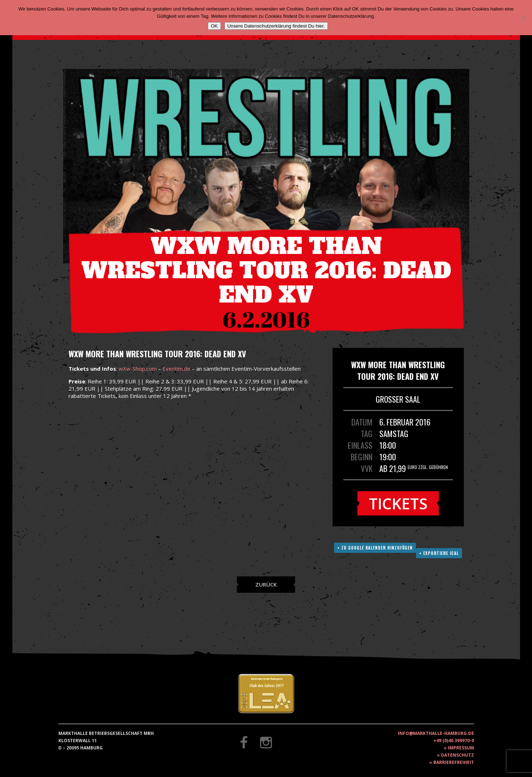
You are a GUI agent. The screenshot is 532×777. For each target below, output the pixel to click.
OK (214, 26)
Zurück (266, 584)
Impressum (461, 748)
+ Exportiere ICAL (439, 553)
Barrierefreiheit (454, 762)
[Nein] (523, 18)
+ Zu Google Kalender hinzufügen (375, 548)
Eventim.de (176, 369)
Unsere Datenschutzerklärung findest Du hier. (276, 26)
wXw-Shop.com (138, 369)
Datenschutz (457, 755)
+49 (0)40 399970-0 (454, 741)
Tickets (398, 503)
